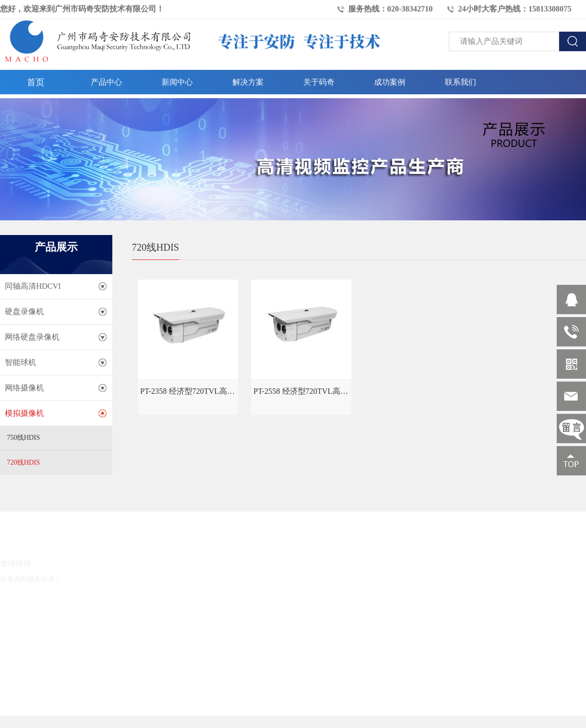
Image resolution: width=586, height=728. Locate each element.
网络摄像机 (24, 388)
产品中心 (106, 80)
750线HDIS (23, 438)
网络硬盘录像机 (32, 337)
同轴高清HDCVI (33, 286)
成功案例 (390, 80)
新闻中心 (177, 80)
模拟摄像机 (24, 413)
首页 (36, 80)
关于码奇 (319, 80)
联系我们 (460, 80)
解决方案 (248, 80)
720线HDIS (23, 462)
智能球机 (21, 362)
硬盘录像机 (24, 311)
